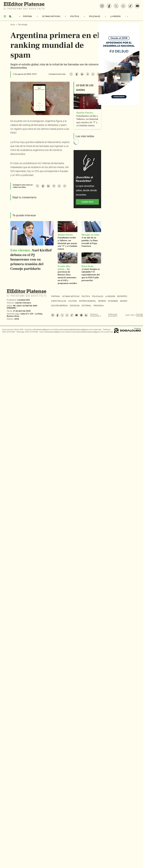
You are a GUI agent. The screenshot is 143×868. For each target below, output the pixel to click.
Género (102, 301)
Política (75, 16)
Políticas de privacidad (113, 315)
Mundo (124, 301)
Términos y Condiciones (95, 315)
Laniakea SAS (24, 300)
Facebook (57, 315)
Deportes (122, 296)
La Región (115, 16)
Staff (127, 315)
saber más (87, 202)
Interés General (87, 301)
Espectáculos (59, 301)
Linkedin (86, 315)
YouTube (77, 315)
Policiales (95, 16)
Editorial (87, 306)
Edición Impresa (59, 306)
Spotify (81, 315)
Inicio (13, 24)
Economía (113, 301)
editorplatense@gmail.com (43, 329)
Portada (27, 16)
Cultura (73, 301)
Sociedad (75, 306)
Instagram (53, 315)
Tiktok (72, 315)
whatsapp (67, 315)
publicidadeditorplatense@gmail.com (78, 329)
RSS (133, 315)
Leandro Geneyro (23, 303)
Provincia (99, 306)
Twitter (62, 315)
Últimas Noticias (51, 16)
